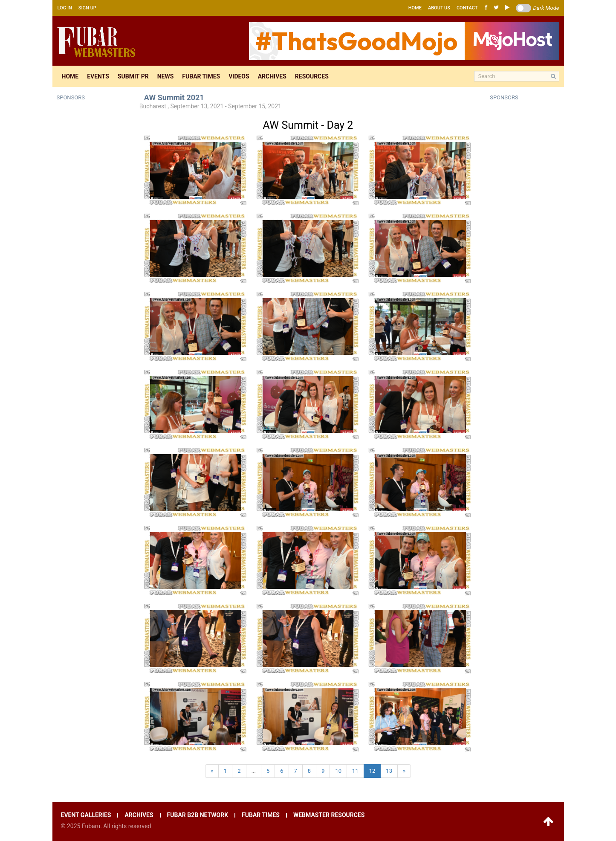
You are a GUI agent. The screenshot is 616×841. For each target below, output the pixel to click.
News (166, 76)
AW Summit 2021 (174, 97)
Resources (312, 76)
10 (338, 771)
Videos (239, 76)
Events (98, 76)
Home (415, 8)
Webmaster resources (329, 815)
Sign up (87, 8)
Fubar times (201, 76)
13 (389, 771)
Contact (467, 8)
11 (355, 771)
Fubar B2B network (198, 815)
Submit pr (133, 76)
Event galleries (86, 815)
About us (439, 8)
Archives (272, 76)
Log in (65, 8)
